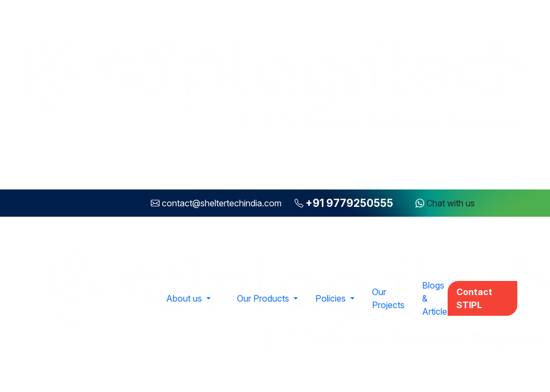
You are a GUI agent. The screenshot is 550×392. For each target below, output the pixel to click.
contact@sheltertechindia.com (222, 203)
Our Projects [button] (388, 298)
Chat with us (445, 203)
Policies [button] (332, 298)
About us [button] (185, 298)
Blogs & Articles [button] (437, 298)
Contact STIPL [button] (474, 298)
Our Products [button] (264, 298)
